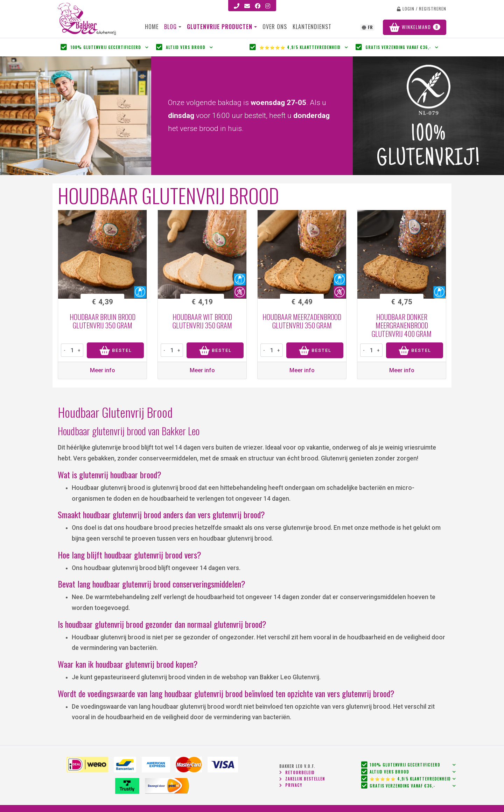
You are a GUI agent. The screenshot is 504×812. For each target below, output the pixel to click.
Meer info (103, 370)
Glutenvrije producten (220, 27)
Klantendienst (312, 27)
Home (152, 27)
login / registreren (422, 9)
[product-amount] (72, 350)
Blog (170, 27)
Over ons (275, 27)
